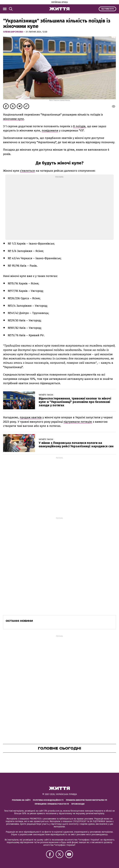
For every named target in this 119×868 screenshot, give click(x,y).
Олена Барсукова (13, 32)
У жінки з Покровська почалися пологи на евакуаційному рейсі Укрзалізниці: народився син (76, 445)
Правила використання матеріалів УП (86, 800)
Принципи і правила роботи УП (52, 804)
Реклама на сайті (21, 800)
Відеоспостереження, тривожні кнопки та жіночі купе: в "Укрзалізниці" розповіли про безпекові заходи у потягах (75, 402)
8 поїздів (79, 126)
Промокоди (78, 804)
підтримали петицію (78, 422)
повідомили (50, 130)
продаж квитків (31, 417)
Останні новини (19, 621)
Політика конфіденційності (48, 800)
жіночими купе (13, 119)
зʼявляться (27, 171)
